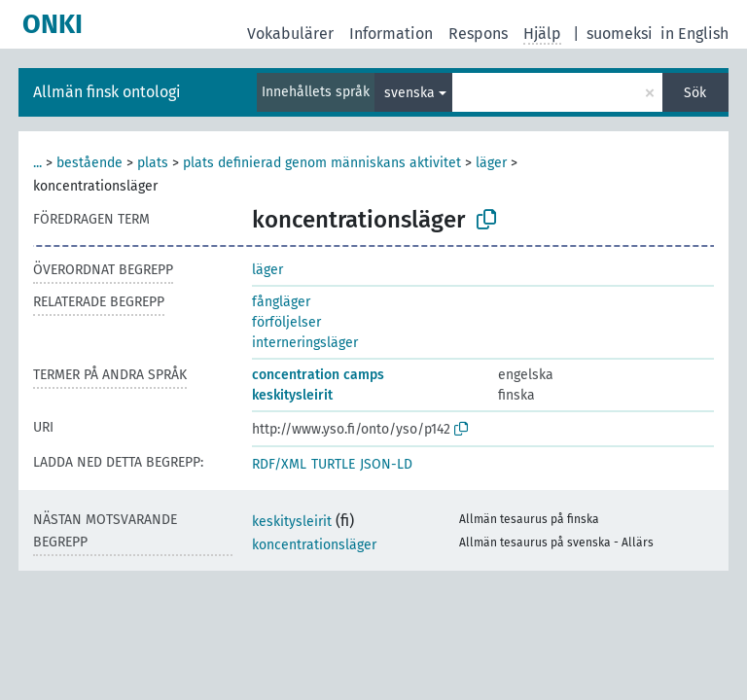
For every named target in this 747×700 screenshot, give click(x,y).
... (37, 163)
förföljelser (286, 322)
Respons (478, 34)
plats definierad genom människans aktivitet (322, 163)
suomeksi (620, 34)
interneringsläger (305, 343)
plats (153, 163)
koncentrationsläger (314, 545)
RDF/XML (279, 464)
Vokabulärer (290, 34)
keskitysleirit (292, 395)
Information (391, 34)
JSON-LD (386, 464)
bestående (89, 163)
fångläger (281, 302)
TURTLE (333, 464)
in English (694, 34)
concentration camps (318, 375)
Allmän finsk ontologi (107, 92)
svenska (409, 93)
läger (491, 163)
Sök (695, 93)
